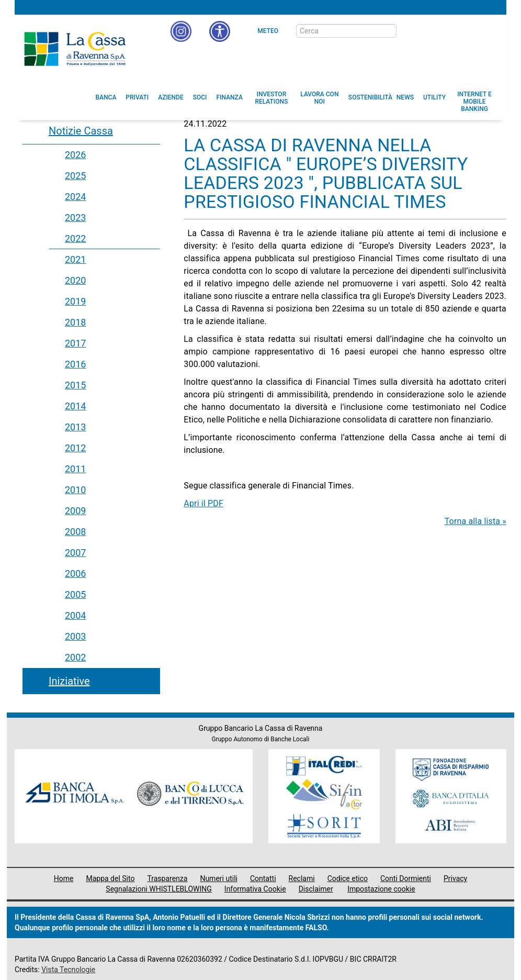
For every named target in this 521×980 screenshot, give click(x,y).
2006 (75, 573)
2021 (75, 259)
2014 (75, 406)
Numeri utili (219, 878)
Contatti (263, 878)
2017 (75, 343)
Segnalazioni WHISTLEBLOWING (159, 889)
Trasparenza (167, 878)
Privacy (455, 878)
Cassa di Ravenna (75, 49)
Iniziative (69, 681)
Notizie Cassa (81, 131)
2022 (75, 238)
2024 (75, 197)
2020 (75, 280)
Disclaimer (316, 889)
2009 (75, 511)
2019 (75, 301)
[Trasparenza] (462, 30)
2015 (75, 385)
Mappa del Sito (110, 878)
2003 (75, 636)
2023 (75, 218)
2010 (75, 490)
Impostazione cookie (381, 889)
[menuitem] (106, 97)
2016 (75, 364)
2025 (75, 176)
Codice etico (348, 878)
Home (64, 878)
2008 (75, 532)
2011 (75, 469)
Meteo (268, 31)
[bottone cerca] (410, 31)
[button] (220, 31)
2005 (75, 594)
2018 (75, 322)
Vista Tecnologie (68, 970)
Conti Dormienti (406, 878)
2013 (75, 427)
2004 (75, 615)
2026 (75, 155)
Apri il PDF (203, 503)
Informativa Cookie (255, 889)
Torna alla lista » (475, 521)
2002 (75, 657)
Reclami (302, 878)
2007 (75, 553)
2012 (75, 448)
